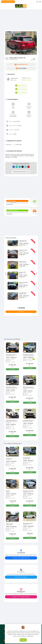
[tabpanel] (21, 270)
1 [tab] (18, 308)
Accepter (26, 639)
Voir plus (21, 312)
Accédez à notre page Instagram (21, 597)
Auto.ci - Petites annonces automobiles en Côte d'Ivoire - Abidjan (21, 6)
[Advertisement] (21, 20)
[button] (8, 43)
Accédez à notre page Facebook (21, 558)
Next (36, 274)
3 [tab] (22, 308)
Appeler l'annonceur (21, 86)
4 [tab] (24, 308)
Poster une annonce (8, 2)
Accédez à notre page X (21, 577)
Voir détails (12, 369)
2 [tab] (20, 308)
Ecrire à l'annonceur (21, 89)
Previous (6, 274)
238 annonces (27, 80)
